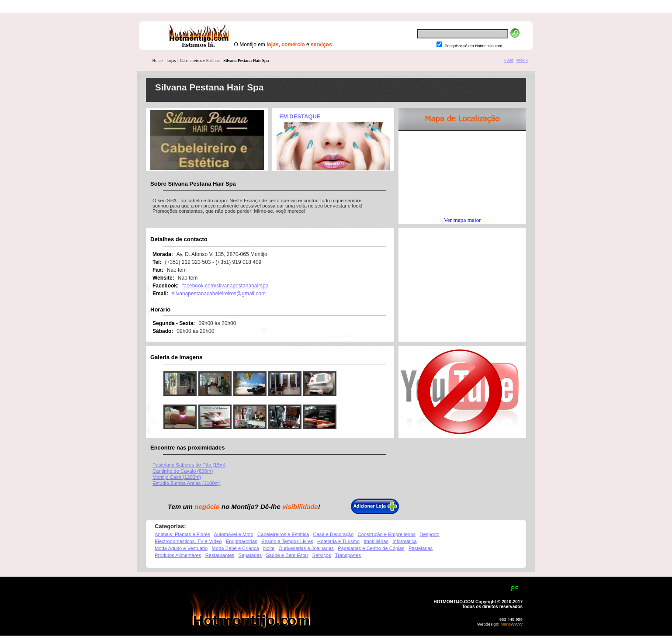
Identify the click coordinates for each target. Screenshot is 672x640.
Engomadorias (242, 541)
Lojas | (172, 61)
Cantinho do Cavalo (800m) (183, 471)
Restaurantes (220, 555)
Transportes (348, 555)
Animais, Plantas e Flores (182, 534)
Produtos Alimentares (178, 555)
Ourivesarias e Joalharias (306, 548)
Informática (404, 541)
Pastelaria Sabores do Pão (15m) (189, 465)
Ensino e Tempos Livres (287, 541)
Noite (269, 548)
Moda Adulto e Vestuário (181, 548)
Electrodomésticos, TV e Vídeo (188, 541)
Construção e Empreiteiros (387, 534)
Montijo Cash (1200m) (177, 477)
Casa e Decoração (334, 534)
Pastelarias (421, 548)
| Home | (157, 61)
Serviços (322, 555)
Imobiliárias (376, 541)
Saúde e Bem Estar (287, 555)
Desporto (429, 534)
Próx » (522, 60)
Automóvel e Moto (234, 534)
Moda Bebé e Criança (236, 548)
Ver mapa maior (462, 220)
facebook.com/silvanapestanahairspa (225, 286)
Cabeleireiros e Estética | (201, 61)
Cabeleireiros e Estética (283, 534)
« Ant (509, 60)
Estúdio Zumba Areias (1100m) (187, 483)
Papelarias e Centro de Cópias (371, 548)
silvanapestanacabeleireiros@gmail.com (219, 294)
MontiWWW (511, 624)
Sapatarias (250, 555)
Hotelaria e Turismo (338, 541)
